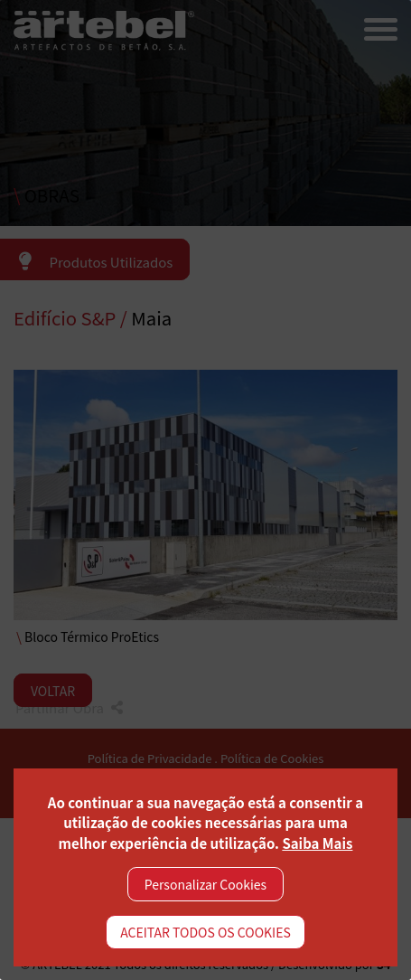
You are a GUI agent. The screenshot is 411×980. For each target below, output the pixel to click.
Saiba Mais (317, 843)
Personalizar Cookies (205, 884)
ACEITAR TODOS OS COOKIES (205, 932)
